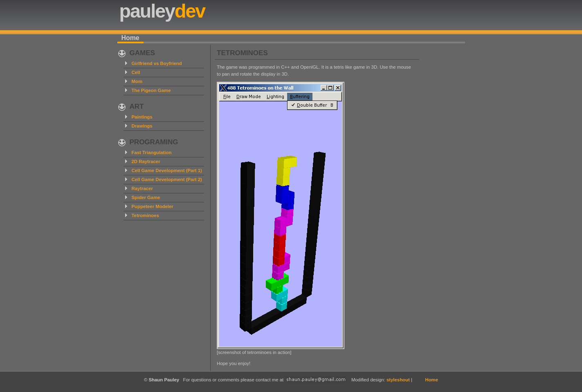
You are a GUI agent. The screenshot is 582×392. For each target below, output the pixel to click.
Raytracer (142, 188)
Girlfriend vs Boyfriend (157, 63)
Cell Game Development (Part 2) (167, 179)
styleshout (398, 380)
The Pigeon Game (151, 90)
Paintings (142, 117)
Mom (137, 81)
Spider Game (146, 197)
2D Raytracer (146, 161)
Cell (136, 72)
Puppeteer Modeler (153, 206)
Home (130, 38)
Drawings (142, 126)
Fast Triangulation (152, 152)
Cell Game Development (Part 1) (167, 170)
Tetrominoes (145, 215)
